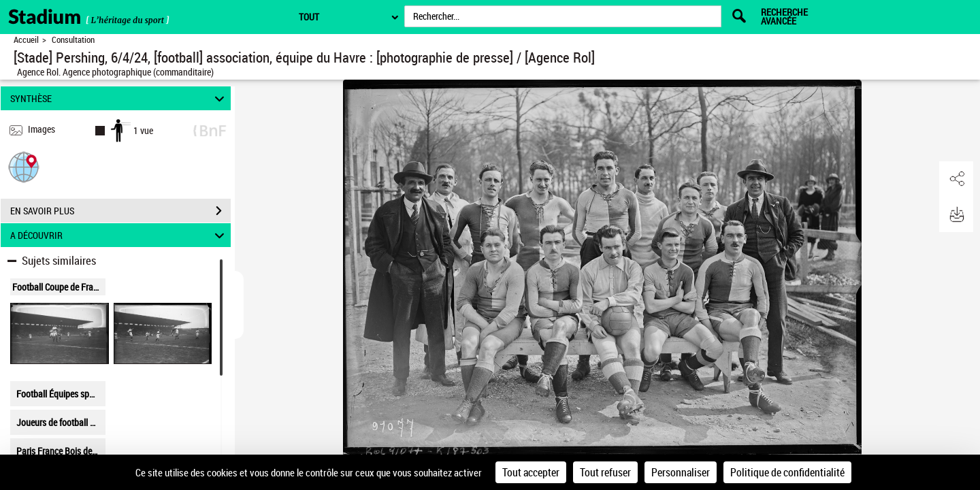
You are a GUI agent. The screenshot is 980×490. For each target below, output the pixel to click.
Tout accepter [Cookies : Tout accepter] (531, 472)
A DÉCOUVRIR (119, 235)
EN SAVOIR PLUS (120, 211)
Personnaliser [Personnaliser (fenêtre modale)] (681, 472)
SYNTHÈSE (119, 98)
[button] (24, 166)
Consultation (73, 40)
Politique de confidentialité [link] (787, 472)
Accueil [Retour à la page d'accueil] (26, 40)
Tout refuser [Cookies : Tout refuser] (605, 472)
